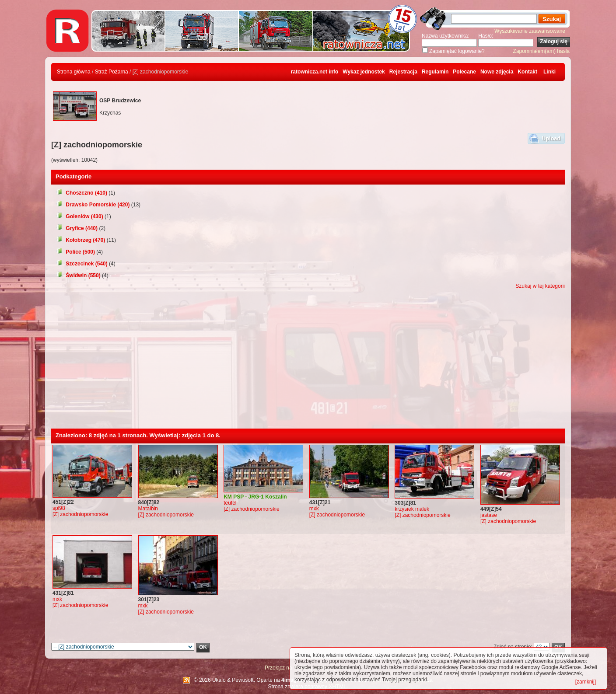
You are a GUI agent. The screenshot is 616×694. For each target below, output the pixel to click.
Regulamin (435, 72)
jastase (489, 515)
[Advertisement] (308, 363)
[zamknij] (586, 682)
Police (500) (75, 252)
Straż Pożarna (112, 72)
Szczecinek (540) (82, 264)
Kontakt (527, 72)
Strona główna (74, 72)
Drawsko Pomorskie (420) (93, 205)
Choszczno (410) (81, 193)
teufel (230, 503)
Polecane (464, 72)
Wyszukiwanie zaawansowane (530, 31)
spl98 (59, 508)
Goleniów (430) (79, 216)
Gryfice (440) (77, 228)
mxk (314, 509)
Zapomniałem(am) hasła (541, 51)
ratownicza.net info (315, 72)
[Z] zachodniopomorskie (80, 514)
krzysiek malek (412, 509)
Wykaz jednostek (364, 72)
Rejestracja (403, 72)
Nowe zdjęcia (497, 72)
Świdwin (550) (78, 276)
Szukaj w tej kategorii (540, 286)
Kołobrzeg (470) (80, 240)
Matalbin (148, 509)
